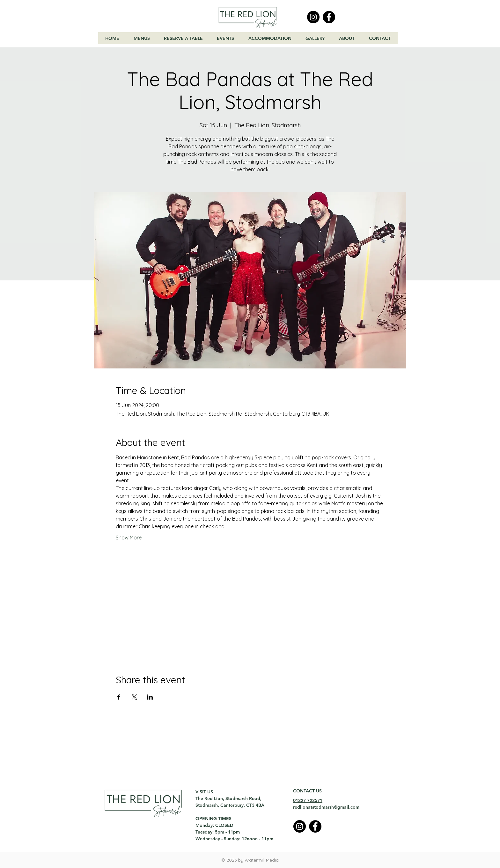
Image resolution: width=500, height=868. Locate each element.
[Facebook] (329, 17)
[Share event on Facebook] (119, 697)
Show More (129, 538)
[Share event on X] (134, 697)
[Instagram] (313, 17)
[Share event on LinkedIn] (150, 697)
